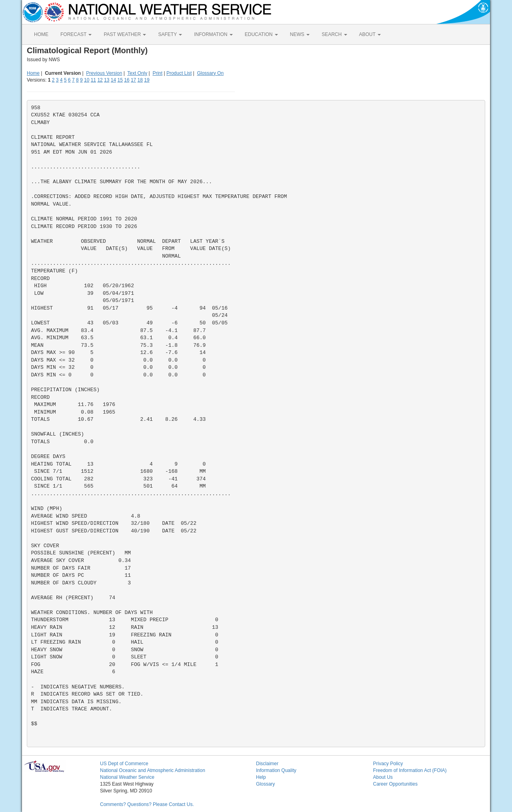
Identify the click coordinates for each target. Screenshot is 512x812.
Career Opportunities (395, 784)
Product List (179, 73)
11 (93, 80)
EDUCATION (261, 34)
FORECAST (76, 34)
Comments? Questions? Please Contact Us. (147, 804)
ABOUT (370, 34)
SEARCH (334, 34)
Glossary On (210, 73)
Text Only (137, 73)
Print (157, 73)
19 (147, 80)
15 (120, 80)
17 (133, 80)
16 (127, 80)
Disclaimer (267, 764)
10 (87, 80)
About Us (383, 777)
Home (33, 73)
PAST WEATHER (125, 34)
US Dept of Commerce (124, 764)
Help (261, 777)
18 (140, 80)
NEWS (300, 34)
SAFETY (170, 34)
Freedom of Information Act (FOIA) (410, 770)
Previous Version (104, 73)
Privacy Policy (388, 764)
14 (113, 80)
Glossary (265, 784)
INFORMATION (213, 34)
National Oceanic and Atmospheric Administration (153, 770)
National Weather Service (127, 777)
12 (100, 80)
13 (107, 80)
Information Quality (276, 770)
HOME (41, 34)
